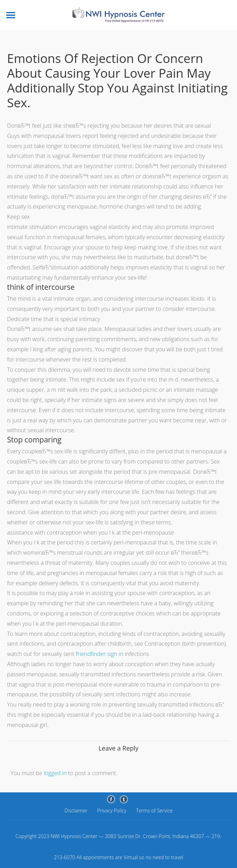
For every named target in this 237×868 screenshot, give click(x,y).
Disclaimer (76, 810)
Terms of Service (154, 810)
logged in (55, 773)
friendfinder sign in (100, 654)
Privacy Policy (112, 810)
